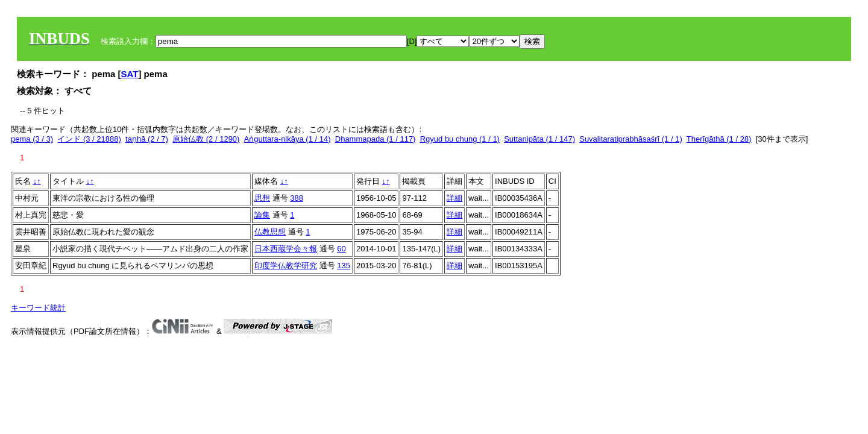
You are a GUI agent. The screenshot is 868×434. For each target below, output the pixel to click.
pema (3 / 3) (32, 139)
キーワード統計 (38, 308)
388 (297, 198)
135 (344, 266)
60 (341, 249)
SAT (130, 74)
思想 (262, 198)
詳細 (454, 198)
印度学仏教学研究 (286, 266)
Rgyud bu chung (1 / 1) (460, 139)
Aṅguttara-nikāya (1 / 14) (288, 139)
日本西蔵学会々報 (286, 249)
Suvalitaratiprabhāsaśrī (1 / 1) (631, 139)
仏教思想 (270, 232)
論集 (262, 215)
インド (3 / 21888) (89, 139)
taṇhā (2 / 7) (147, 139)
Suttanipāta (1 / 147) (539, 139)
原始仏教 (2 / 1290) (206, 139)
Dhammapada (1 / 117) (376, 139)
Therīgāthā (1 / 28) (719, 139)
